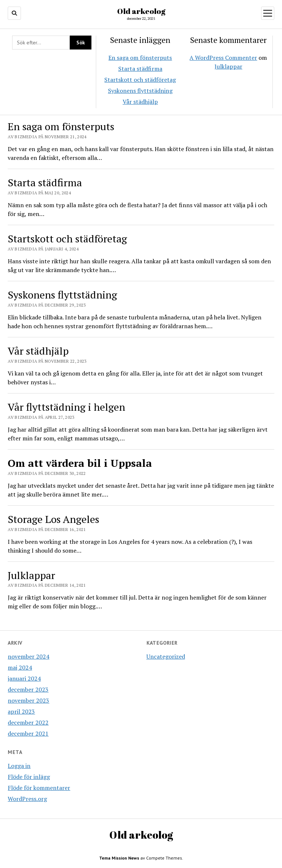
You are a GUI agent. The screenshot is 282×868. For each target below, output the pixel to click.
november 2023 (28, 700)
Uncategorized (166, 656)
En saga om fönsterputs (140, 58)
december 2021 (28, 733)
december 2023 (28, 689)
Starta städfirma (140, 69)
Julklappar (228, 66)
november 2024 (28, 656)
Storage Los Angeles (53, 519)
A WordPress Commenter (223, 58)
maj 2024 (20, 667)
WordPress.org (27, 799)
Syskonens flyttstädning (140, 91)
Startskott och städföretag (140, 80)
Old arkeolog (141, 11)
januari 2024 (24, 678)
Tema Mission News (119, 858)
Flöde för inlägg (29, 777)
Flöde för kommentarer (39, 788)
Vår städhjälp (140, 102)
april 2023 (21, 711)
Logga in (19, 766)
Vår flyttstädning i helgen (66, 407)
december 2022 (28, 722)
